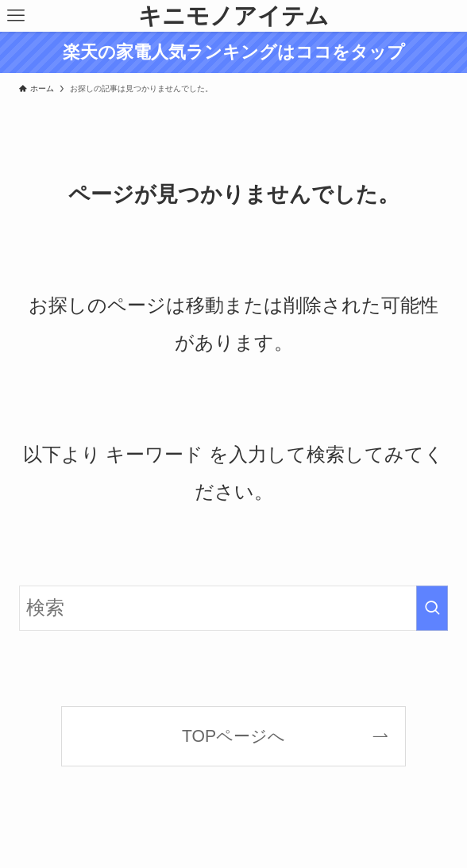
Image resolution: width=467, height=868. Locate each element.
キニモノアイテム (234, 15)
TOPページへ (234, 736)
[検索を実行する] (432, 608)
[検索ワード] (234, 608)
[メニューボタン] (16, 16)
